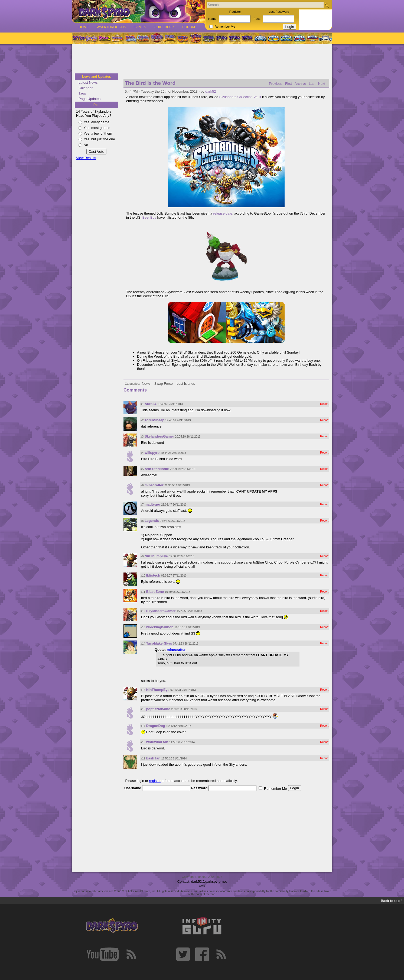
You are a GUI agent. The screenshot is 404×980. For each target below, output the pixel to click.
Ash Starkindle (157, 469)
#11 (143, 592)
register (155, 781)
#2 (142, 420)
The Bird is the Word (150, 83)
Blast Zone (155, 592)
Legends (152, 521)
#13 (143, 627)
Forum (189, 27)
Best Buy (149, 217)
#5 (142, 469)
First (289, 84)
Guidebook (164, 27)
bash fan (153, 758)
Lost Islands (186, 384)
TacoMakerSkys (159, 643)
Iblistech (153, 575)
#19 (143, 759)
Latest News (88, 83)
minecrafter (154, 485)
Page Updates (89, 99)
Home (84, 27)
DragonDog (156, 726)
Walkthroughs (111, 27)
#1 (142, 404)
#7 (142, 505)
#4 (142, 453)
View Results (86, 158)
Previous (276, 84)
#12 (143, 611)
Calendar (86, 88)
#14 (143, 644)
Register (235, 12)
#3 (142, 437)
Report (324, 404)
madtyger (152, 504)
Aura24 (150, 404)
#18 (143, 742)
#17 (143, 726)
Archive (300, 84)
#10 (143, 576)
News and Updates (97, 77)
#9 (142, 556)
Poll (96, 105)
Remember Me (225, 27)
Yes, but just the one (99, 139)
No (86, 145)
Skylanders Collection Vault (240, 97)
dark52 (211, 91)
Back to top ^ (392, 901)
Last (312, 84)
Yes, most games (97, 128)
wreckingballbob (160, 627)
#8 (142, 521)
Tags (82, 93)
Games (140, 27)
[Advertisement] (202, 59)
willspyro (152, 453)
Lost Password (279, 12)
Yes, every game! (97, 122)
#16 (143, 709)
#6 (142, 485)
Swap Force (164, 384)
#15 (143, 690)
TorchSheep (154, 420)
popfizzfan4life (158, 709)
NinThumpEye (156, 556)
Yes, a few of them (98, 133)
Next (322, 84)
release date (223, 213)
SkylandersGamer (159, 436)
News (146, 384)
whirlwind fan (157, 742)
